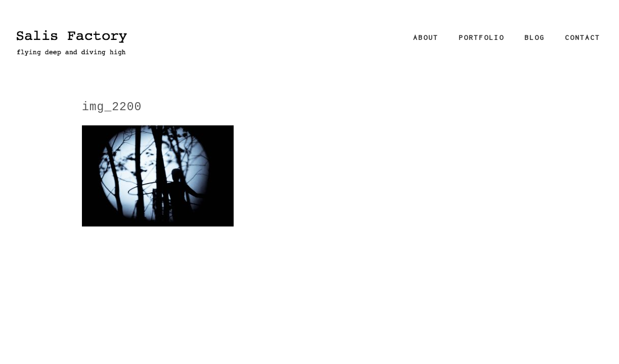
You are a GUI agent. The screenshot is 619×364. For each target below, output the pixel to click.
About (426, 37)
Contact (583, 37)
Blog (535, 37)
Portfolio (481, 37)
